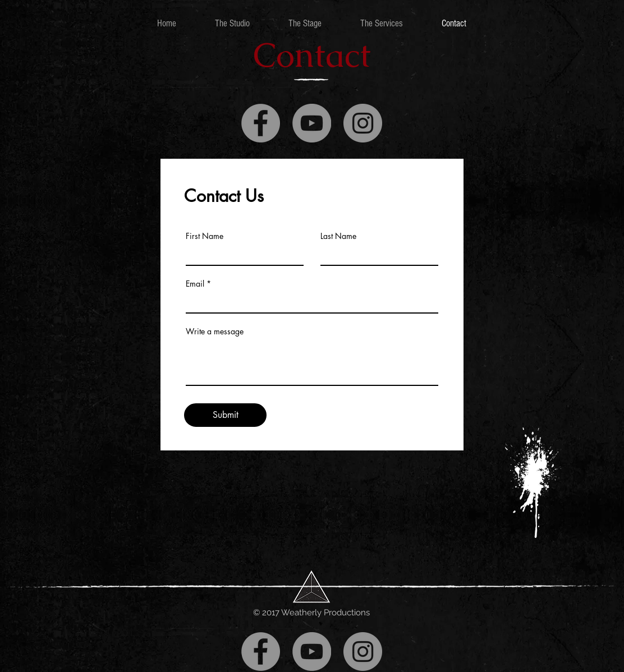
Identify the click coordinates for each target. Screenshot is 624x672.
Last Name (338, 236)
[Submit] (225, 415)
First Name (205, 236)
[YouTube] (312, 123)
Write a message (215, 332)
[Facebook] (261, 123)
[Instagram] (363, 123)
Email (195, 284)
